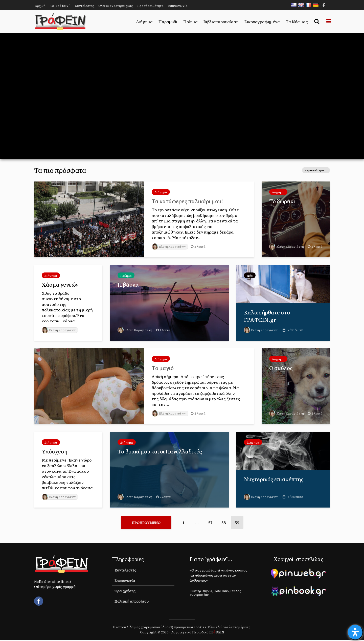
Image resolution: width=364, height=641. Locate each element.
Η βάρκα (129, 285)
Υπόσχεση (55, 451)
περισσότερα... (316, 170)
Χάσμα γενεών (61, 285)
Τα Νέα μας (297, 21)
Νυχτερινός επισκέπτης (274, 479)
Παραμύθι (168, 21)
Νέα (250, 276)
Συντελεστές (84, 6)
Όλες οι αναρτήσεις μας (116, 6)
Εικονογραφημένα (262, 21)
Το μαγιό (163, 368)
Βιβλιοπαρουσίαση (221, 21)
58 (224, 522)
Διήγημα (144, 21)
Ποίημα (190, 21)
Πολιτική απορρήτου (132, 602)
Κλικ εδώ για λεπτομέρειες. (230, 628)
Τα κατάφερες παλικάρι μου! (188, 201)
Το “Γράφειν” (60, 6)
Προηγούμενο (146, 522)
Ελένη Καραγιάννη (170, 246)
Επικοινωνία (178, 6)
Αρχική (40, 6)
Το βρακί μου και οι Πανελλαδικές (161, 451)
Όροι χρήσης (125, 592)
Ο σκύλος (281, 368)
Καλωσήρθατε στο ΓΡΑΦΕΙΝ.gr (268, 316)
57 (210, 522)
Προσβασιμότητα (150, 6)
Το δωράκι (283, 201)
